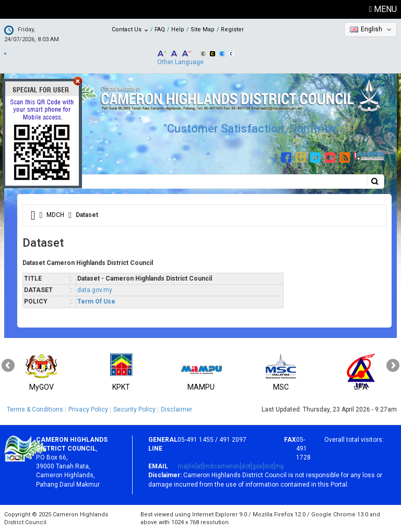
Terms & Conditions (35, 409)
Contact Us (130, 29)
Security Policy (134, 409)
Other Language (180, 62)
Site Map (203, 29)
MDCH (55, 215)
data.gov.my (95, 290)
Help (178, 29)
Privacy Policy (88, 409)
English (371, 29)
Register (232, 29)
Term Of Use (96, 301)
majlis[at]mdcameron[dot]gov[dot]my (231, 466)
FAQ (160, 29)
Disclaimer (176, 409)
